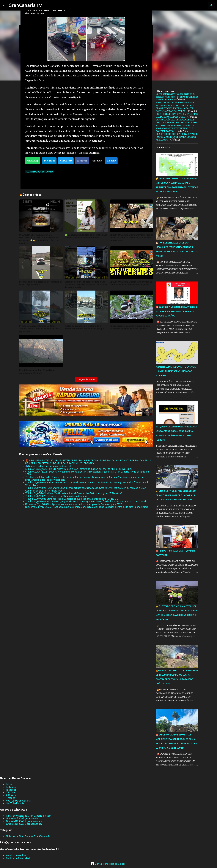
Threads (97, 161)
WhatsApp (33, 161)
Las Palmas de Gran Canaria (40, 172)
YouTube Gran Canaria (18, 801)
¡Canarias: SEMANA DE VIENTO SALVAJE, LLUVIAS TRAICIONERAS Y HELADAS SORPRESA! (176, 371)
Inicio (9, 784)
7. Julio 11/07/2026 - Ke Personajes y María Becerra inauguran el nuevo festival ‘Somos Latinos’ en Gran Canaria (86, 501)
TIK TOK (11, 792)
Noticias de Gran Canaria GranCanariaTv (28, 836)
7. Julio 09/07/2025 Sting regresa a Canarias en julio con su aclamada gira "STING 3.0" (72, 499)
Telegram (49, 161)
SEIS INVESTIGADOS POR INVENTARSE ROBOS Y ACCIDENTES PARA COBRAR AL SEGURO (177, 137)
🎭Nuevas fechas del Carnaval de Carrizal (48, 466)
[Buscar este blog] (199, 5)
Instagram (12, 787)
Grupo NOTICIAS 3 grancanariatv (24, 824)
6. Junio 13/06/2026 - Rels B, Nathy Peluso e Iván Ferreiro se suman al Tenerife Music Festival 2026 (79, 469)
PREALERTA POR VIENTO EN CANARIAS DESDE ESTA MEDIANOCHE (177, 115)
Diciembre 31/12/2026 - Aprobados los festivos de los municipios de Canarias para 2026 (74, 504)
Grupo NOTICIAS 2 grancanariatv (24, 821)
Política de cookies (16, 855)
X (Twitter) (66, 161)
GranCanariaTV (25, 5)
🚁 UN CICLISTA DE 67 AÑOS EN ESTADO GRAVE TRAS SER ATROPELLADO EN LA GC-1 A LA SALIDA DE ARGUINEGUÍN (176, 495)
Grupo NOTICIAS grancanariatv (23, 818)
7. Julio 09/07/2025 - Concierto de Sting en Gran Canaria (56, 496)
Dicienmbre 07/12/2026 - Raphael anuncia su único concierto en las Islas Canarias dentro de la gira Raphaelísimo (87, 507)
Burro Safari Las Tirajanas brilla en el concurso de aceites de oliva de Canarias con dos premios (177, 97)
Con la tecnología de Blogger (109, 864)
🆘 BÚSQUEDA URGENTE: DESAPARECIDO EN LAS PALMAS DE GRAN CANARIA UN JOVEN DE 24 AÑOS (176, 311)
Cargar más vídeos (86, 379)
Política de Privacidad (18, 858)
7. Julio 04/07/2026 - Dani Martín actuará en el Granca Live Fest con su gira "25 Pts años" (74, 493)
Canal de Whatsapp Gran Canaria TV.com (29, 816)
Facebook (82, 161)
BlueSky (111, 161)
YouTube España (15, 803)
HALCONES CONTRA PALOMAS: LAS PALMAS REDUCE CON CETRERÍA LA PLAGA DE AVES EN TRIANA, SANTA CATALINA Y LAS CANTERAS (175, 107)
